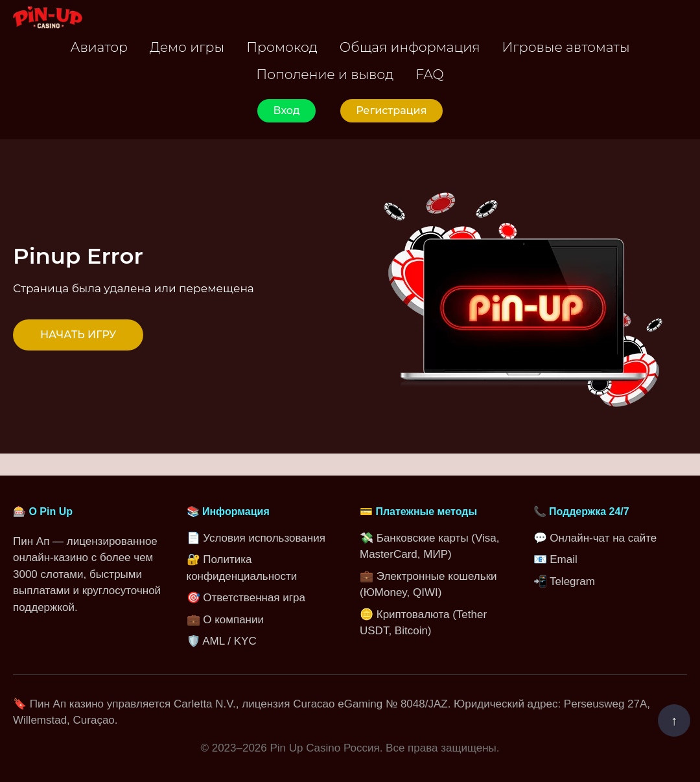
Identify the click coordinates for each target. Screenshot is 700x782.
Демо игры (187, 47)
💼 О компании (225, 620)
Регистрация (391, 110)
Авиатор (99, 47)
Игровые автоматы (566, 47)
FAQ (429, 74)
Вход (286, 110)
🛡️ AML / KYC (222, 641)
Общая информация (410, 47)
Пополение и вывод (325, 74)
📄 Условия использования (256, 538)
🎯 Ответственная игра (246, 598)
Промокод (282, 47)
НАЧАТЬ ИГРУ (78, 335)
